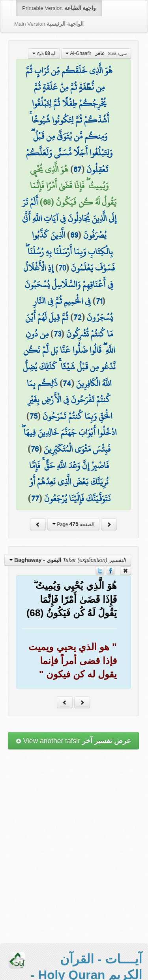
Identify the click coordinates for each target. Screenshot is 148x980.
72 (78, 317)
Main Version (49, 24)
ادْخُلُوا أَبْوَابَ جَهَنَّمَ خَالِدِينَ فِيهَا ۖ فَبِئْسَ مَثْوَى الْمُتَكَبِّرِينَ (69, 441)
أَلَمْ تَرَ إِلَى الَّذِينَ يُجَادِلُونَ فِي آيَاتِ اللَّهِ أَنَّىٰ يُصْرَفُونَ (69, 219)
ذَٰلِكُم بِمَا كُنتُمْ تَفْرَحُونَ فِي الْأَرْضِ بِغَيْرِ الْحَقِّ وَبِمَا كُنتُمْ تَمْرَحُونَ (69, 400)
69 (74, 235)
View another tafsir (73, 741)
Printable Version (59, 8)
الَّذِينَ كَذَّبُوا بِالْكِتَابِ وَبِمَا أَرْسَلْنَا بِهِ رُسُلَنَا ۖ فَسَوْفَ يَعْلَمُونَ (70, 251)
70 (62, 268)
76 (35, 449)
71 (99, 301)
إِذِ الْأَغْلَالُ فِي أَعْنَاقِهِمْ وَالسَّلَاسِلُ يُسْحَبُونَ (68, 276)
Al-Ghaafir (96, 53)
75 (34, 416)
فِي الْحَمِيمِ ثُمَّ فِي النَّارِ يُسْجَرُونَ (73, 309)
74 (67, 383)
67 (77, 169)
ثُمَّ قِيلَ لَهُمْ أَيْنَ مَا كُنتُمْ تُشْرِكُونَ (69, 325)
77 (35, 498)
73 (57, 334)
